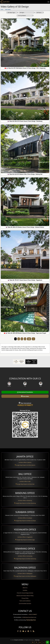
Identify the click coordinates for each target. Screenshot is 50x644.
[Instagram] (21, 631)
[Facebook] (18, 631)
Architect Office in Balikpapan (25, 573)
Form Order (25, 396)
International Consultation (25, 392)
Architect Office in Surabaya (25, 518)
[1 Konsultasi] (47, 642)
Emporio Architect (19, 640)
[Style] (27, 13)
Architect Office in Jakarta (25, 462)
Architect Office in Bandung (25, 500)
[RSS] (34, 631)
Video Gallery (8, 10)
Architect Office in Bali (25, 481)
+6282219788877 (25, 405)
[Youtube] (23, 631)
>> (33, 339)
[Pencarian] (36, 642)
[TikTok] (26, 631)
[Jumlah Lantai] (39, 13)
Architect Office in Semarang (25, 556)
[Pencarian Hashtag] (33, 642)
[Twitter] (31, 632)
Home (2, 10)
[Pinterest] (28, 631)
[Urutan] (25, 15)
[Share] (44, 642)
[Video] (40, 642)
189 (29, 339)
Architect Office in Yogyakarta (25, 537)
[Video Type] (12, 13)
